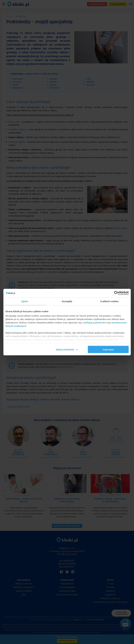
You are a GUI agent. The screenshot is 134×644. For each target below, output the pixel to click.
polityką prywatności (95, 323)
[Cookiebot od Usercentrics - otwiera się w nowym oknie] (116, 293)
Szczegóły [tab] (67, 301)
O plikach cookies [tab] (109, 301)
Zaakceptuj (108, 349)
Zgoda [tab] (25, 301)
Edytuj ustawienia (67, 349)
